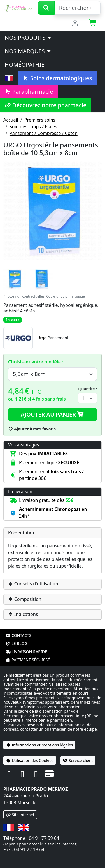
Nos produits (28, 38)
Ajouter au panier (53, 414)
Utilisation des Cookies (30, 760)
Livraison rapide (26, 652)
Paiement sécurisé (28, 660)
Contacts (18, 635)
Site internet (20, 815)
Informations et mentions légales (39, 745)
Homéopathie (25, 65)
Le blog (17, 643)
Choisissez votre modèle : (36, 362)
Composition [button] (25, 599)
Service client (78, 760)
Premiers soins (40, 120)
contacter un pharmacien (43, 729)
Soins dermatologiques (57, 78)
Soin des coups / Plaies (33, 127)
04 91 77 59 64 (44, 838)
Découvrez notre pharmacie (46, 105)
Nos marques (28, 51)
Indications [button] (23, 614)
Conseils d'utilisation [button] (33, 584)
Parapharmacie (29, 92)
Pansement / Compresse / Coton (44, 133)
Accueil (11, 120)
